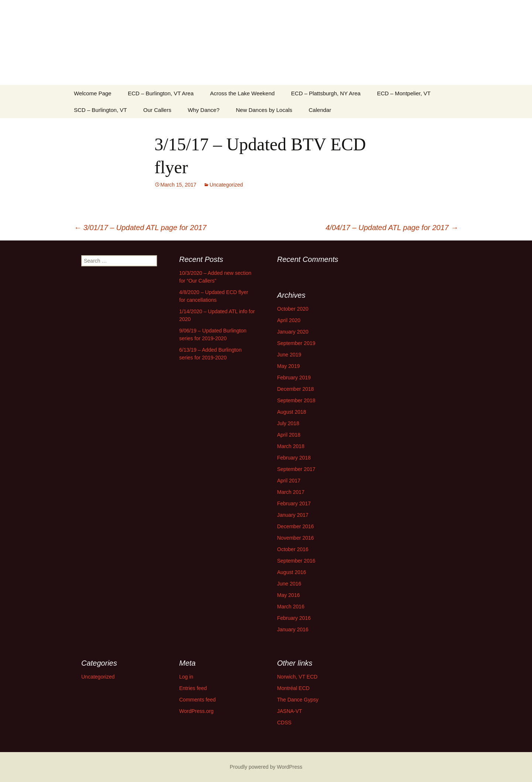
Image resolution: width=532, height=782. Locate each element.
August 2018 (292, 412)
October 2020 (293, 309)
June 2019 (289, 355)
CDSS (284, 723)
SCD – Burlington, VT (100, 110)
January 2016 (293, 629)
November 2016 (296, 538)
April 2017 (289, 481)
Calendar (320, 110)
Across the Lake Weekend (243, 93)
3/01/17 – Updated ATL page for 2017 (140, 228)
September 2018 (296, 400)
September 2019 (296, 343)
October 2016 (293, 549)
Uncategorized (226, 185)
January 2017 (293, 515)
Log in (186, 677)
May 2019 (288, 366)
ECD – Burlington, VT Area (161, 93)
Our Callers (157, 110)
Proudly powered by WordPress (266, 767)
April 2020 (289, 320)
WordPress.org (196, 711)
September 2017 (296, 469)
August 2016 (292, 572)
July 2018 (288, 423)
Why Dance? (204, 110)
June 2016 (289, 584)
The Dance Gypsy (298, 700)
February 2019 (294, 378)
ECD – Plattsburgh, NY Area (326, 93)
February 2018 (294, 458)
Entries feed (193, 688)
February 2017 (294, 503)
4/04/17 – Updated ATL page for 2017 (392, 228)
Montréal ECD (293, 688)
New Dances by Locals (264, 110)
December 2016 (296, 526)
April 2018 (289, 435)
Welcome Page (93, 93)
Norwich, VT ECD (297, 677)
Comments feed (197, 700)
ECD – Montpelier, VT (404, 93)
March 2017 (291, 492)
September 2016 (296, 561)
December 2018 (296, 389)
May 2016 (288, 595)
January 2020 (293, 332)
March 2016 (291, 607)
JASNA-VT (290, 711)
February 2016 (294, 618)
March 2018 (291, 446)
